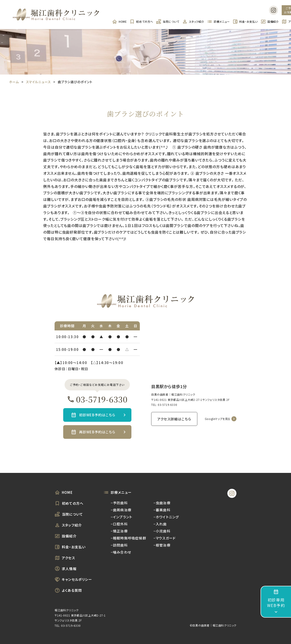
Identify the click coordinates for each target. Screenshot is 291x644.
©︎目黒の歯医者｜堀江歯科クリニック (213, 625)
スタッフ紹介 (193, 22)
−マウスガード (165, 538)
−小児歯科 (162, 531)
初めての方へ (141, 22)
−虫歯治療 (162, 503)
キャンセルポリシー (73, 579)
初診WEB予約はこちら (97, 415)
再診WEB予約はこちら (97, 432)
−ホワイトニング (166, 517)
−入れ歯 (160, 524)
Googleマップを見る (218, 419)
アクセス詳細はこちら (174, 419)
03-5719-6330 (97, 399)
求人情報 (66, 569)
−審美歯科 (162, 510)
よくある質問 (68, 590)
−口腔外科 (119, 524)
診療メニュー (218, 22)
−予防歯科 (119, 503)
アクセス (65, 558)
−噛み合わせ (121, 552)
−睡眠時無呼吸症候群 (128, 538)
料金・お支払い (245, 22)
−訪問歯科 (119, 545)
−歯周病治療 (121, 510)
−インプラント (122, 517)
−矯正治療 (119, 531)
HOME (119, 22)
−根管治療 (162, 545)
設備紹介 (270, 22)
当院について (168, 22)
